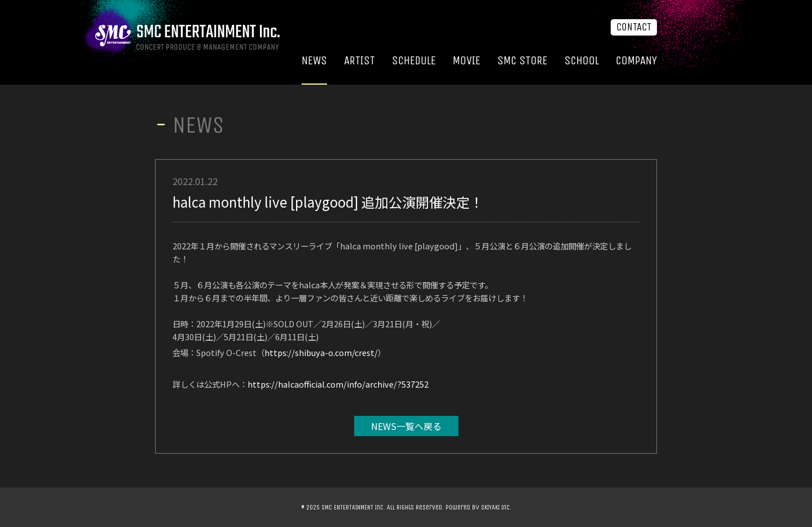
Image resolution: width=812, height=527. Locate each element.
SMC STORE (522, 61)
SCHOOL (582, 61)
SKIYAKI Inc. (496, 507)
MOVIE (467, 61)
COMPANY (636, 61)
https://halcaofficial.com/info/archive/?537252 (338, 384)
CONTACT (634, 27)
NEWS (314, 61)
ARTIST (359, 61)
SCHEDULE (414, 61)
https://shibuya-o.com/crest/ (321, 352)
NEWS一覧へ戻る (406, 426)
